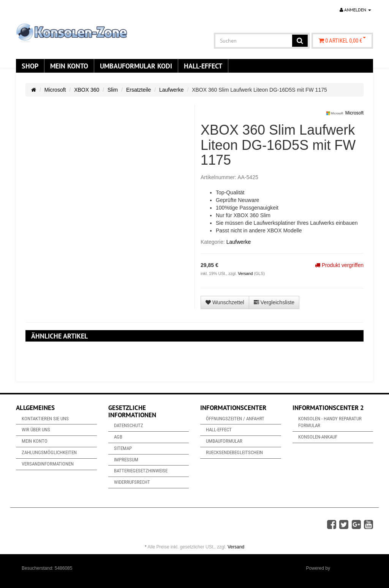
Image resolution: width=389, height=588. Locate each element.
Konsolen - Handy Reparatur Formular (330, 422)
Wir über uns (36, 430)
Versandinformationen (48, 464)
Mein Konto (69, 66)
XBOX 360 (87, 90)
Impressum (126, 460)
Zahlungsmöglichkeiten (49, 452)
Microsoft (55, 90)
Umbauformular (224, 441)
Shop (30, 66)
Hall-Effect (203, 66)
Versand (246, 273)
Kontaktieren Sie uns (45, 419)
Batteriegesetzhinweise (141, 471)
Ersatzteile (138, 90)
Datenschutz (129, 425)
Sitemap (123, 448)
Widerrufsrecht (132, 482)
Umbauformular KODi (136, 66)
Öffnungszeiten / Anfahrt (235, 419)
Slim (113, 90)
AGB (118, 437)
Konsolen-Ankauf (318, 437)
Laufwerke (172, 90)
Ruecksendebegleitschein (234, 452)
